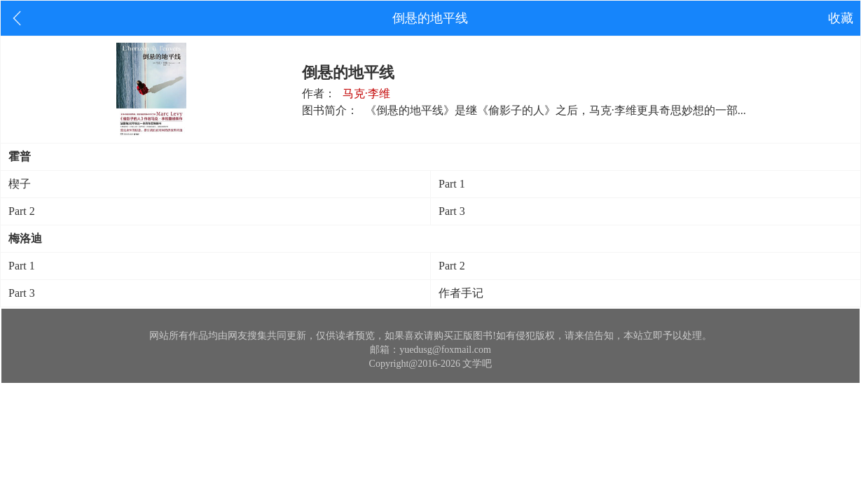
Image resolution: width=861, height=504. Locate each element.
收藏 (841, 18)
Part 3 (452, 211)
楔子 (20, 184)
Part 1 (452, 184)
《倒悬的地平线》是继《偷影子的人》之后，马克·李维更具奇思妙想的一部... (556, 110)
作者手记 (461, 293)
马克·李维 (366, 93)
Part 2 (22, 211)
